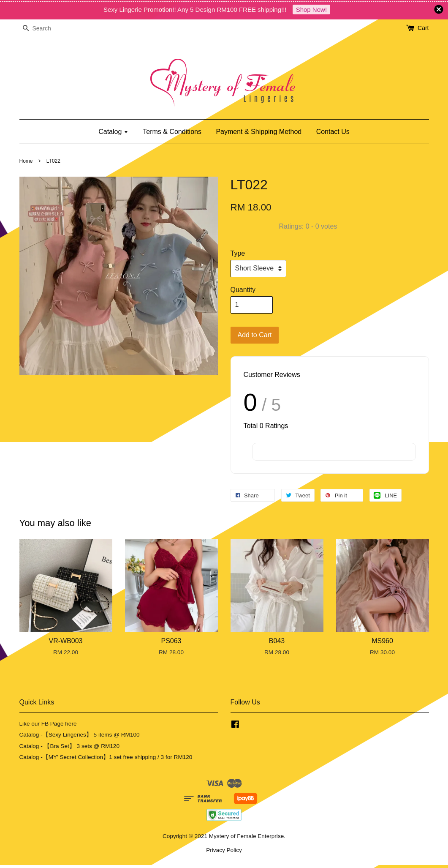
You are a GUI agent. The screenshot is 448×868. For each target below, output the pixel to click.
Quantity (243, 290)
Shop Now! (311, 10)
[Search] (45, 29)
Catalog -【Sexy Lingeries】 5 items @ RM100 (80, 735)
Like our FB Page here (48, 724)
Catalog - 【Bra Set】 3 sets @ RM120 (70, 746)
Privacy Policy (224, 850)
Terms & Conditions (172, 132)
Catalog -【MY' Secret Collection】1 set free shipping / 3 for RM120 (106, 757)
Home (26, 161)
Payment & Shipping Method (259, 132)
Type (238, 253)
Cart (423, 28)
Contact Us (333, 132)
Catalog (113, 132)
